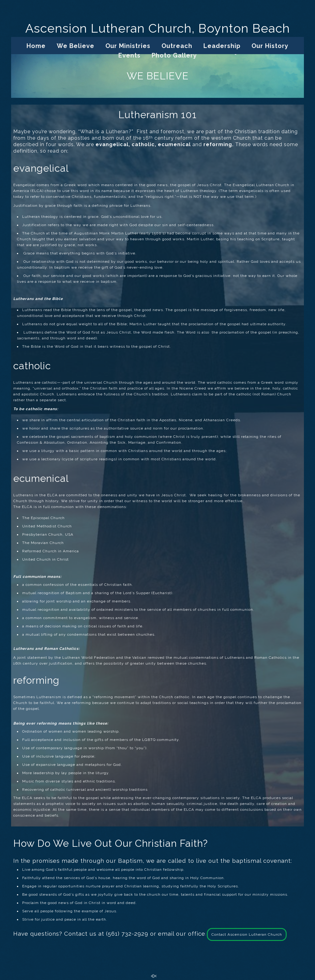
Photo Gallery (174, 55)
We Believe (76, 46)
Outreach (177, 46)
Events (129, 55)
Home (36, 46)
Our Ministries (128, 46)
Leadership (222, 46)
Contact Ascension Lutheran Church (247, 934)
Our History (270, 46)
